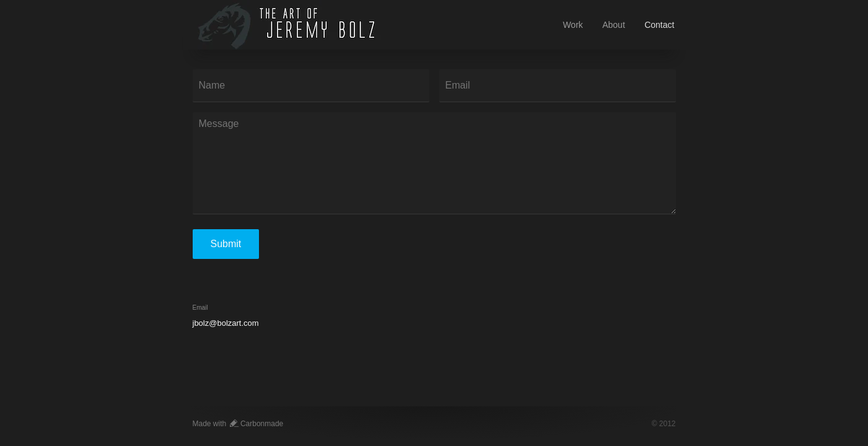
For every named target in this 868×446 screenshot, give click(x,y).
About (614, 25)
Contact (659, 25)
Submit (226, 244)
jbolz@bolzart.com (226, 323)
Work (572, 25)
